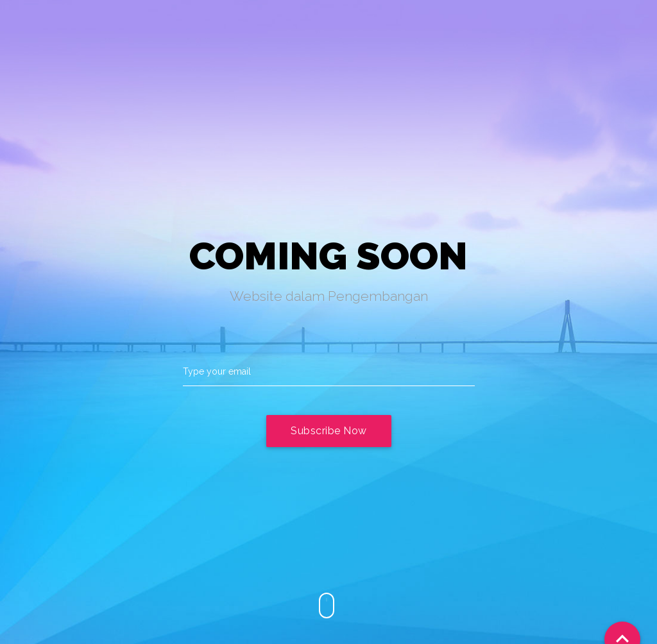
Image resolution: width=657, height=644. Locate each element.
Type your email (217, 371)
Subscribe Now (329, 431)
